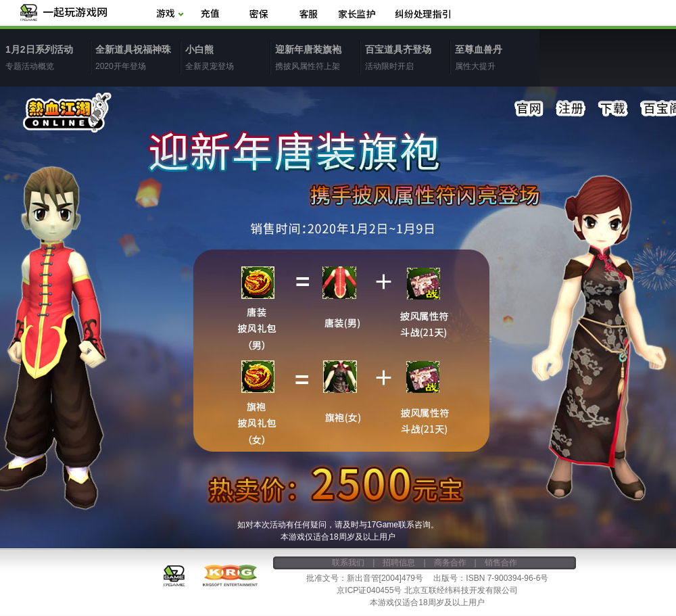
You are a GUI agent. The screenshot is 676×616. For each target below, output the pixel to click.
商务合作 (450, 563)
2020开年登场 (138, 57)
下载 (613, 109)
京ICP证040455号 (369, 590)
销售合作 (501, 563)
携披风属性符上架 (317, 57)
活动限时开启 (407, 57)
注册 (571, 109)
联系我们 (348, 563)
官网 (529, 109)
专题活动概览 (48, 57)
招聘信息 (399, 563)
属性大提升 (497, 57)
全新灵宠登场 (227, 57)
